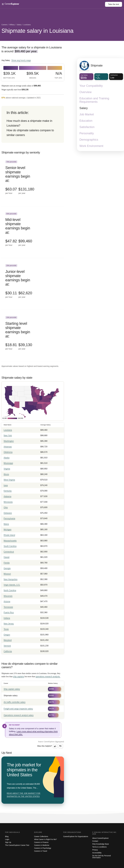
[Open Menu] (53, 4)
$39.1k (10, 75)
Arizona (7, 601)
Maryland (8, 640)
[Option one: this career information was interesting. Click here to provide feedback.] (55, 746)
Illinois (6, 474)
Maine (6, 524)
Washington (9, 441)
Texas (6, 629)
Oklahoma (8, 452)
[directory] (33, 124)
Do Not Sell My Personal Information (102, 857)
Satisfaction (87, 127)
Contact (95, 841)
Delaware (8, 513)
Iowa (6, 485)
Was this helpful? (45, 746)
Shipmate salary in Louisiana (37, 31)
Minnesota (8, 502)
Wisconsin (8, 596)
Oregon (7, 635)
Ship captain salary (12, 689)
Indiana (7, 618)
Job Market (87, 114)
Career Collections (41, 836)
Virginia (7, 469)
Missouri (7, 574)
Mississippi (8, 463)
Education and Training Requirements (94, 100)
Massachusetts (10, 541)
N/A (58, 75)
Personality (87, 133)
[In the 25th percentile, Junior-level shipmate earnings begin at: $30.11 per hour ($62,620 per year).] (33, 284)
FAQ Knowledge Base (101, 844)
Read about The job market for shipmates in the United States (24, 795)
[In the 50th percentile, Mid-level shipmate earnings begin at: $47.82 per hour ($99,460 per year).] (33, 232)
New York (8, 435)
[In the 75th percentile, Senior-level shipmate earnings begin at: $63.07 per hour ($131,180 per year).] (33, 180)
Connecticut (9, 552)
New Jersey (9, 624)
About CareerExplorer (100, 838)
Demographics (89, 140)
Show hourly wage (21, 60)
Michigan (8, 529)
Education (86, 121)
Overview (85, 92)
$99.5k (33, 75)
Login (7, 839)
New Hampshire (11, 579)
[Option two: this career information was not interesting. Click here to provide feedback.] (61, 746)
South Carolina (10, 546)
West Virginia (9, 480)
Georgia (7, 568)
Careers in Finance (41, 842)
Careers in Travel (41, 851)
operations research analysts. (48, 677)
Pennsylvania (9, 518)
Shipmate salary (11, 696)
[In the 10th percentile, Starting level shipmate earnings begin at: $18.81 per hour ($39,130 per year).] (33, 336)
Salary (84, 108)
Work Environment (91, 146)
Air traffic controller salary (15, 702)
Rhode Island (9, 535)
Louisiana (8, 430)
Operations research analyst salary (19, 715)
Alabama (7, 496)
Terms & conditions (99, 847)
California (8, 651)
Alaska (7, 458)
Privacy (95, 850)
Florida (7, 563)
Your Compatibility (91, 86)
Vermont (7, 646)
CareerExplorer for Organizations (76, 836)
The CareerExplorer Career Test (17, 845)
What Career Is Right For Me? (45, 839)
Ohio (6, 507)
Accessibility (97, 853)
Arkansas (8, 447)
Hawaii (7, 557)
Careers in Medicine (42, 845)
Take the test (114, 4)
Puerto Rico (9, 612)
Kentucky (8, 491)
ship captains (19, 677)
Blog (7, 836)
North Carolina (10, 590)
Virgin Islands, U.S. (12, 585)
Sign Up (8, 842)
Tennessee (8, 607)
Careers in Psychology (43, 848)
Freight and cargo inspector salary (18, 709)
